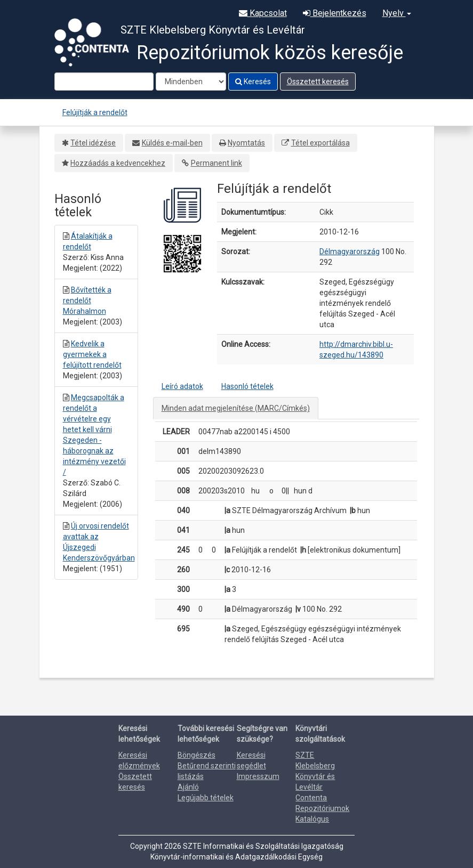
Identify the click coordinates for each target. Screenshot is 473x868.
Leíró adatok (182, 386)
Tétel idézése (93, 143)
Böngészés (197, 755)
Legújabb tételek (206, 798)
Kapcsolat (263, 13)
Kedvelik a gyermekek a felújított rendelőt (92, 354)
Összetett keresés (318, 82)
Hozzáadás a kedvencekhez (118, 163)
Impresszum (258, 776)
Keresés (253, 82)
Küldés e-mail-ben (172, 143)
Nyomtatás (246, 143)
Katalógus (312, 819)
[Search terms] (104, 82)
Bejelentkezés (335, 13)
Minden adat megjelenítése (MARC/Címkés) (236, 408)
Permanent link (217, 163)
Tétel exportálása (320, 143)
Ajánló (188, 787)
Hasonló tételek (247, 386)
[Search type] (191, 82)
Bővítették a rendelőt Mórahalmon (87, 301)
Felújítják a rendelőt (95, 112)
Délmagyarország (350, 252)
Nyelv (397, 13)
